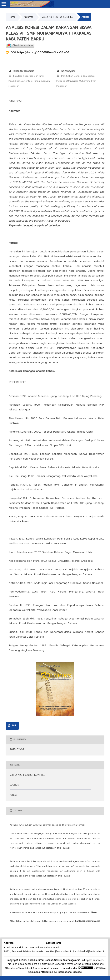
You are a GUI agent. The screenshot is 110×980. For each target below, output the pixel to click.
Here (94, 913)
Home (12, 17)
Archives (29, 17)
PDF (14, 726)
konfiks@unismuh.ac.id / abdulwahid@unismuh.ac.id (76, 952)
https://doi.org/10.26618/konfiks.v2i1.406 (43, 53)
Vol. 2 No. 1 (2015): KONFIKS (57, 17)
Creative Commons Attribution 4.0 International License (67, 970)
